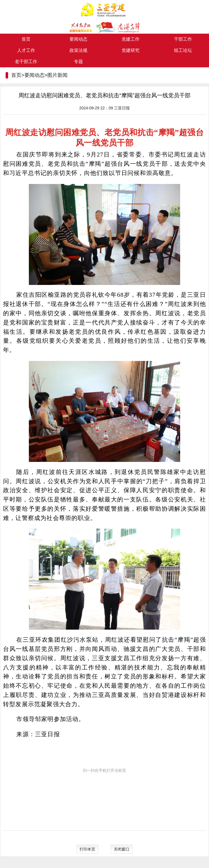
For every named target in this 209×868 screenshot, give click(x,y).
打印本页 (87, 849)
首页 (26, 39)
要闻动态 (78, 39)
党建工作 (131, 39)
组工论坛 (183, 50)
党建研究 (131, 50)
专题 (78, 62)
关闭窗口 (122, 849)
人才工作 (26, 50)
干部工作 (183, 39)
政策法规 (78, 50)
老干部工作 (26, 62)
